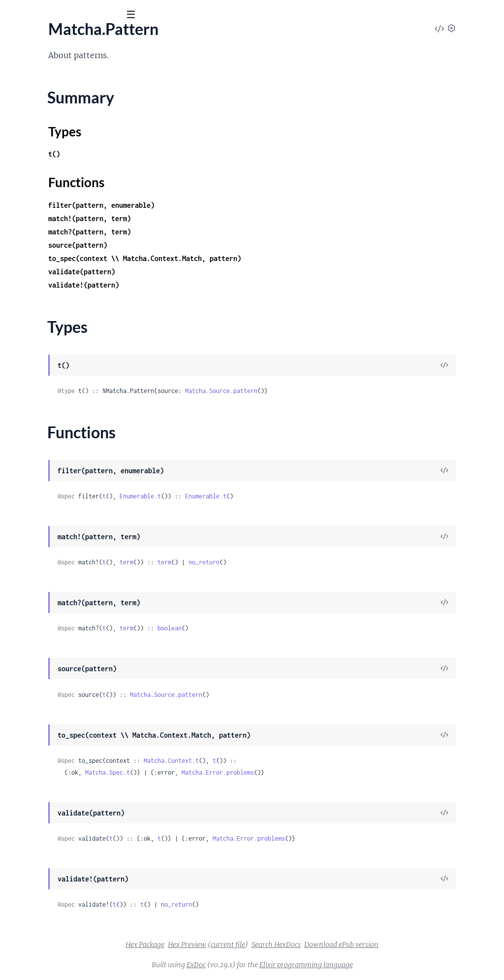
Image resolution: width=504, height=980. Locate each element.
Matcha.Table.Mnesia (43, 272)
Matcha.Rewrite (34, 543)
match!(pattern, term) (219, 218)
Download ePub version (415, 945)
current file (302, 945)
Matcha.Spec (29, 181)
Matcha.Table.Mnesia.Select (54, 298)
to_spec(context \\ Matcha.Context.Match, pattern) (274, 258)
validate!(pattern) (213, 285)
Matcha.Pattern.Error (44, 386)
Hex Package (219, 945)
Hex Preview (261, 945)
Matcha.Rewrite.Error (44, 399)
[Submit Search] (15, 15)
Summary (32, 141)
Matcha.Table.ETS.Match (49, 245)
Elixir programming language (380, 965)
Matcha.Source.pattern (350, 391)
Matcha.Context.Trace (45, 530)
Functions (33, 164)
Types (26, 153)
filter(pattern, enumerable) (230, 205)
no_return (333, 562)
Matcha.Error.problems (347, 772)
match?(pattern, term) (219, 232)
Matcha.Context (35, 463)
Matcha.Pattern (34, 124)
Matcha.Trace (30, 336)
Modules (74, 69)
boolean (299, 628)
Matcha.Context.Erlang (47, 477)
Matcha (58, 39)
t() (183, 154)
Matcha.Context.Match (47, 503)
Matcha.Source (33, 570)
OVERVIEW (29, 69)
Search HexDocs (350, 945)
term (255, 562)
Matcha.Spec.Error (39, 413)
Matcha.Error (30, 373)
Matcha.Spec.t (236, 772)
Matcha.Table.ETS (37, 232)
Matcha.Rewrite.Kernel (47, 556)
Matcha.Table (30, 219)
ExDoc (270, 965)
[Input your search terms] (74, 14)
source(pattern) (207, 245)
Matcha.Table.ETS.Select (48, 259)
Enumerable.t (269, 496)
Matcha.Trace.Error (40, 426)
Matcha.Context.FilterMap (53, 490)
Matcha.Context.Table (44, 517)
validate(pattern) (211, 272)
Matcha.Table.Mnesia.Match (55, 285)
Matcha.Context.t (300, 761)
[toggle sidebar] (134, 16)
